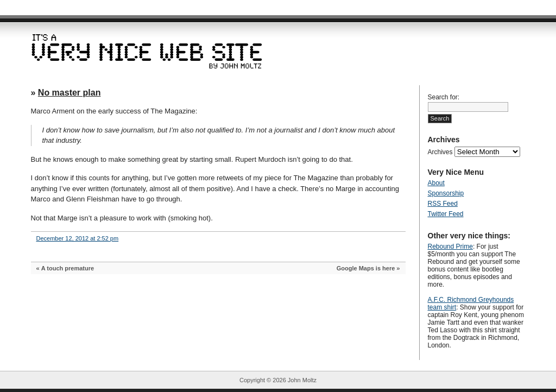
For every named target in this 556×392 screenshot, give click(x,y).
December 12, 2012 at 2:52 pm (78, 238)
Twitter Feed (446, 214)
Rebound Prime (450, 246)
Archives (440, 152)
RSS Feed (443, 204)
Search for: (444, 97)
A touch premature (68, 268)
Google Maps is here (366, 268)
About (436, 183)
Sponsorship (446, 193)
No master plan (69, 93)
